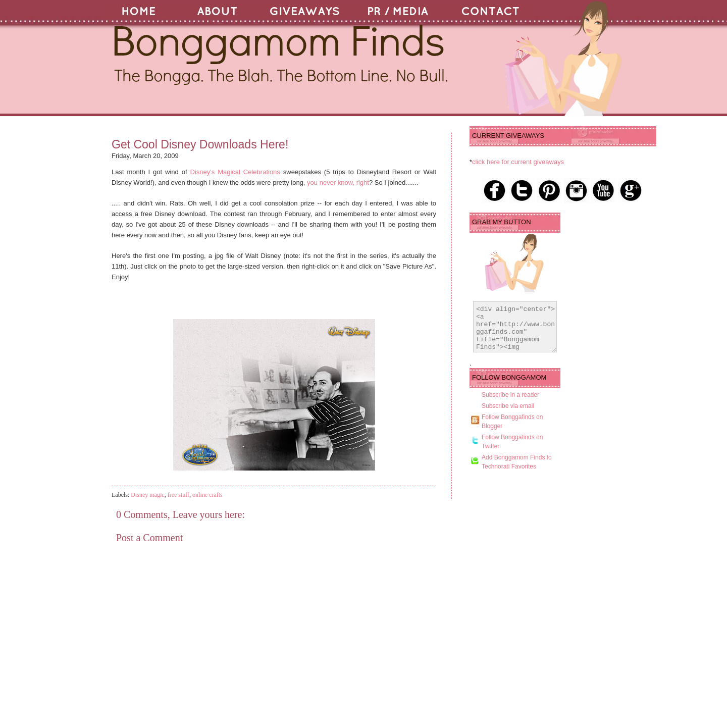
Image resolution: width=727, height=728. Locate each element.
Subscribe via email (508, 415)
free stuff (178, 495)
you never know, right (338, 183)
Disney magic (147, 495)
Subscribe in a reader (510, 404)
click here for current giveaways (518, 162)
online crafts (207, 495)
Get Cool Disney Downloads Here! (200, 144)
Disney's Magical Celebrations (237, 172)
